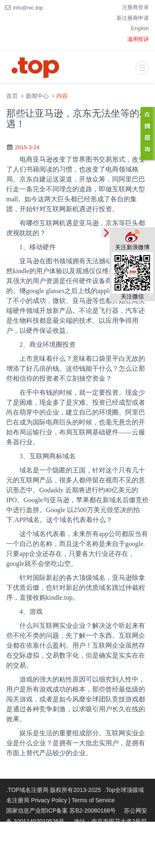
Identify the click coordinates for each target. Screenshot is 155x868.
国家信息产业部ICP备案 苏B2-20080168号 (61, 811)
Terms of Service (93, 800)
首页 (12, 96)
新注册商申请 (133, 18)
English (140, 28)
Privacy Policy (49, 800)
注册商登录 (135, 7)
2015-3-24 (27, 147)
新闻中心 (37, 96)
